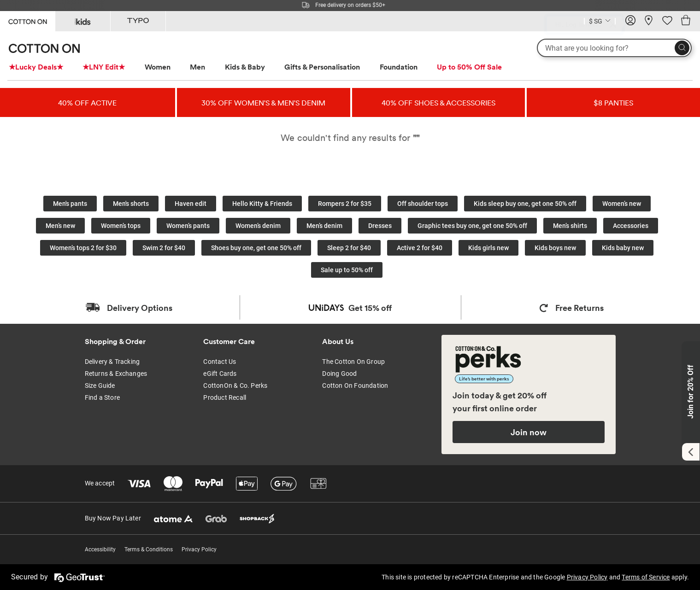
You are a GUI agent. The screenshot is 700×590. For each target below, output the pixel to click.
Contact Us (220, 362)
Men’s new (60, 226)
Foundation (399, 67)
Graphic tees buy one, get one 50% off (472, 226)
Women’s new (622, 204)
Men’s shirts (570, 226)
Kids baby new (623, 248)
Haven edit (191, 204)
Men (197, 67)
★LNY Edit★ (104, 67)
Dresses (380, 226)
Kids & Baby (245, 67)
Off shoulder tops (423, 204)
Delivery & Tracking (112, 362)
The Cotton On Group (353, 362)
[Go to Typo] (138, 21)
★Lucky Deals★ (36, 67)
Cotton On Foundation (355, 386)
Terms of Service (646, 577)
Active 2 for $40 (420, 248)
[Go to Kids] (83, 21)
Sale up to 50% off (347, 270)
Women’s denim (258, 226)
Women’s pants (188, 226)
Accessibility (100, 549)
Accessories (631, 226)
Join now (529, 432)
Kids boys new (555, 248)
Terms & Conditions (149, 549)
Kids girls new (488, 248)
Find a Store (102, 397)
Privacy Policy (199, 549)
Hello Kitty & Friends (262, 204)
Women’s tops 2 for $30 (83, 248)
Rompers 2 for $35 (345, 204)
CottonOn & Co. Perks (235, 386)
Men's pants (70, 204)
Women (158, 67)
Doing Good (339, 374)
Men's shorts (131, 204)
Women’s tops (121, 226)
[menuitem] (44, 67)
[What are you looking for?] (614, 48)
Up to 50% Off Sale (469, 67)
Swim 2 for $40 (164, 248)
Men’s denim (324, 226)
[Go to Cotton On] (27, 20)
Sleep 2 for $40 (349, 248)
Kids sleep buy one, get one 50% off (525, 204)
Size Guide (100, 386)
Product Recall (225, 397)
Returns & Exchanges (116, 374)
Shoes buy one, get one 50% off (256, 248)
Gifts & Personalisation (322, 67)
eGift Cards (220, 374)
